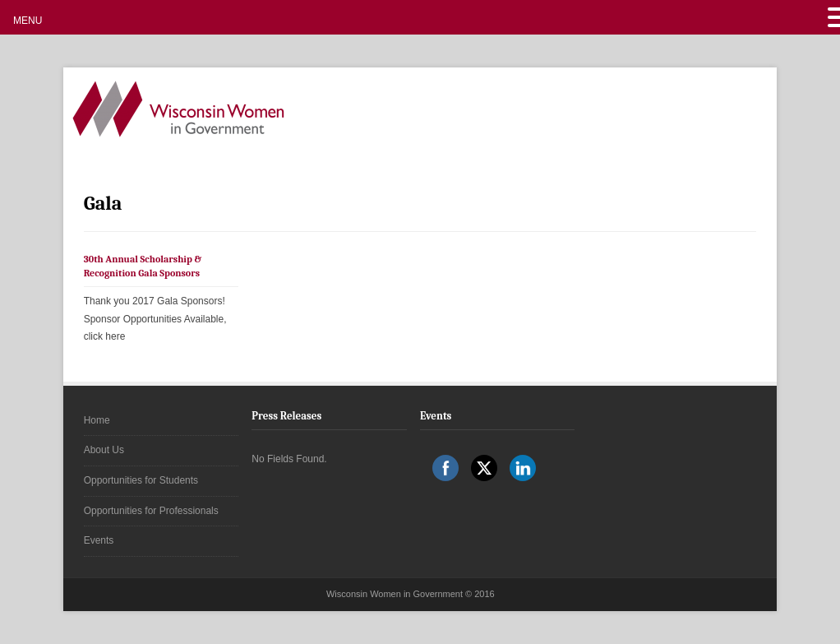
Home (97, 420)
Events (99, 540)
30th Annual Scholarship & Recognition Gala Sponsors (143, 266)
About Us (104, 450)
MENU (28, 21)
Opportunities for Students (141, 480)
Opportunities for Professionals (151, 511)
